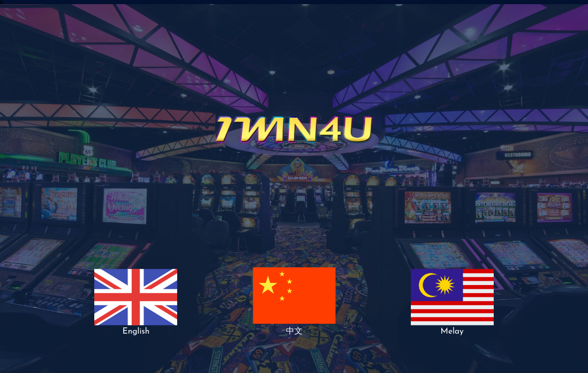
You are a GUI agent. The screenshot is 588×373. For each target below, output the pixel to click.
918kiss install (2, 4)
